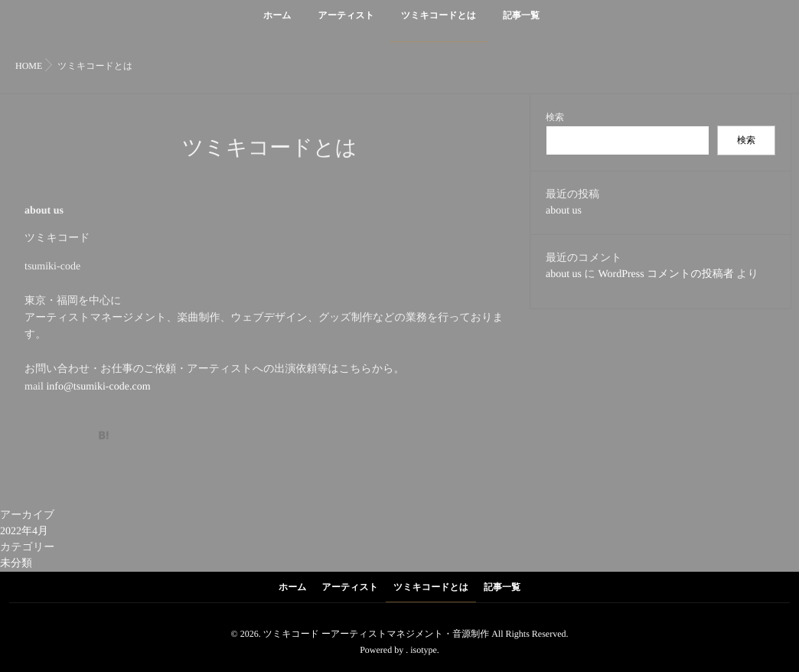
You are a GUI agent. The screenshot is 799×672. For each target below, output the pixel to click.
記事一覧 (521, 24)
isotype (424, 650)
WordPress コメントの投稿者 (665, 274)
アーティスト (346, 24)
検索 (555, 117)
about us (564, 211)
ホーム (277, 24)
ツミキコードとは (439, 24)
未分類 (16, 564)
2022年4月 (24, 532)
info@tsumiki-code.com (98, 387)
